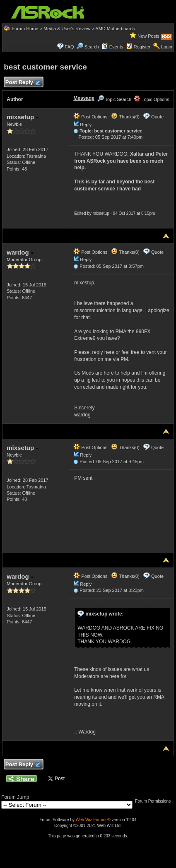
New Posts (148, 36)
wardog (20, 252)
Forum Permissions (155, 801)
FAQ (70, 47)
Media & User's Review (67, 29)
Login (167, 47)
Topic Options (152, 99)
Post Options (90, 117)
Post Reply (22, 83)
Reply (86, 125)
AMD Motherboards (115, 29)
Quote (157, 117)
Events (112, 47)
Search (92, 47)
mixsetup (23, 117)
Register (142, 47)
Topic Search (114, 99)
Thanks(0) (125, 117)
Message (84, 98)
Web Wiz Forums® (93, 820)
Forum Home (25, 29)
